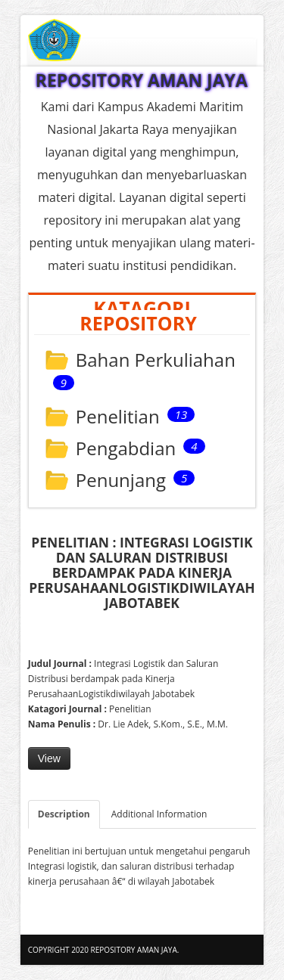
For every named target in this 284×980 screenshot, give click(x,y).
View (49, 758)
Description (64, 814)
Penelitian (118, 418)
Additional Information (159, 814)
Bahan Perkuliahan (156, 361)
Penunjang (121, 481)
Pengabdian (126, 450)
